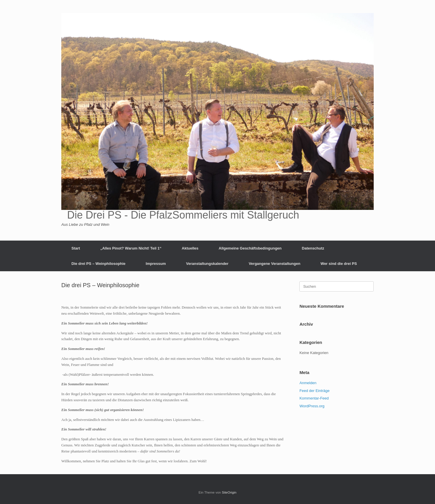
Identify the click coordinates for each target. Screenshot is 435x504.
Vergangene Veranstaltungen (274, 264)
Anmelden (308, 383)
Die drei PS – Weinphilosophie (98, 264)
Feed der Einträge (314, 391)
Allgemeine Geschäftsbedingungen (250, 248)
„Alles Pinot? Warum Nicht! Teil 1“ (131, 248)
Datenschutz (313, 248)
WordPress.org (312, 406)
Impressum (156, 264)
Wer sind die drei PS (339, 264)
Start (76, 248)
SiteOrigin (229, 492)
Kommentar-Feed (314, 398)
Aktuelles (190, 248)
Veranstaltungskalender (207, 264)
